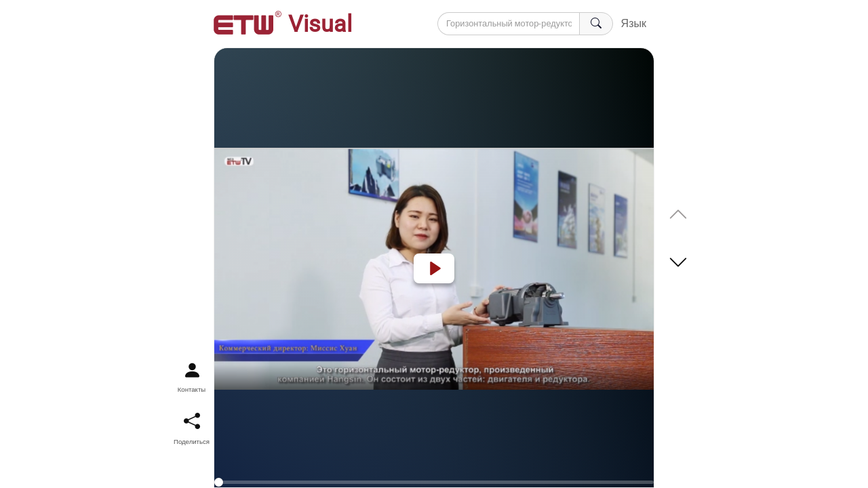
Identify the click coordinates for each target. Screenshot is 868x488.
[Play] (434, 268)
